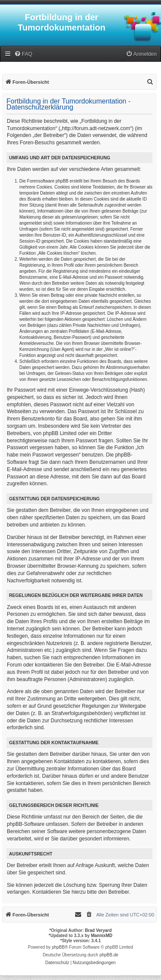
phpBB (58, 947)
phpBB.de (109, 955)
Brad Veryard (98, 930)
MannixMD (102, 936)
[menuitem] (23, 54)
